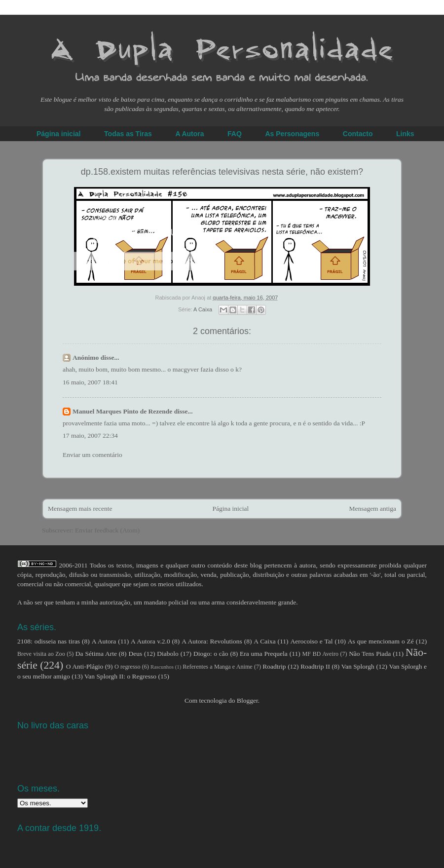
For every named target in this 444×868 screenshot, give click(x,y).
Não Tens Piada (370, 654)
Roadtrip (274, 666)
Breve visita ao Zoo (41, 654)
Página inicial (58, 134)
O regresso (127, 667)
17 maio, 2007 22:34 (90, 435)
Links (405, 134)
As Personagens (292, 134)
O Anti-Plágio (85, 666)
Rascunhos (162, 667)
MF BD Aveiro (320, 654)
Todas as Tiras (128, 134)
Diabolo (168, 654)
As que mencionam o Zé (381, 641)
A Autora (189, 134)
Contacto (358, 134)
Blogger (247, 700)
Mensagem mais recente (80, 509)
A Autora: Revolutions (212, 641)
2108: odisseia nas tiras (49, 641)
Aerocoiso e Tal (311, 641)
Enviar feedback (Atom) (107, 530)
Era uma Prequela (264, 654)
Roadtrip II (315, 666)
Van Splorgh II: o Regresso (120, 676)
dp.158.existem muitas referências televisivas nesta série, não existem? (222, 172)
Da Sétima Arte (96, 654)
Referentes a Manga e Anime (218, 667)
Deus (135, 654)
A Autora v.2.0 (150, 641)
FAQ (235, 134)
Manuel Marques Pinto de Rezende (122, 411)
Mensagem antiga (372, 509)
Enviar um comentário (92, 455)
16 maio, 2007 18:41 (90, 382)
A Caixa (203, 309)
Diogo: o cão (211, 654)
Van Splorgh (358, 666)
